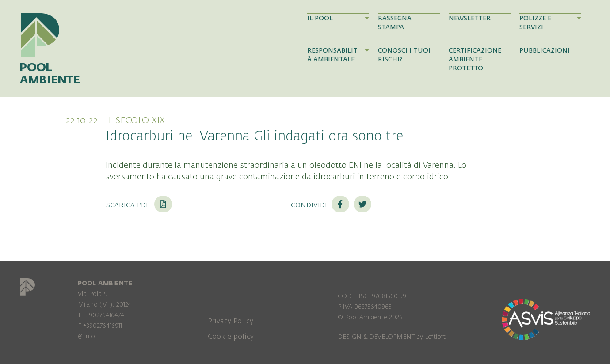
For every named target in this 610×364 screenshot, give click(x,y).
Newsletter (470, 18)
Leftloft (435, 337)
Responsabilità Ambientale (338, 55)
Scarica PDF (139, 205)
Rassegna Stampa (395, 23)
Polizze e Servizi (550, 23)
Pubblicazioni (545, 51)
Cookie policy (231, 337)
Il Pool (338, 18)
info (90, 336)
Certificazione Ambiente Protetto (475, 60)
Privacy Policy (231, 321)
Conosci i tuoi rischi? (404, 55)
